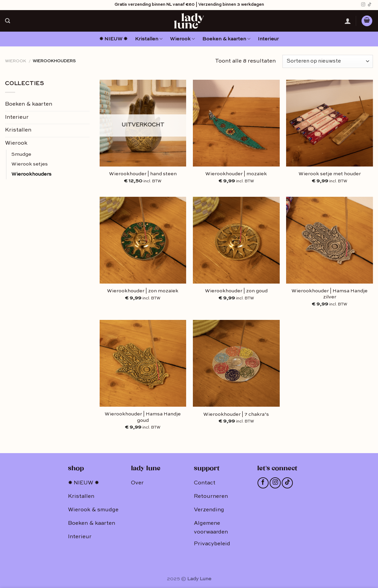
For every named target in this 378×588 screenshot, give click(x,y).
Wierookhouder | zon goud (236, 291)
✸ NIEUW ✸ (113, 39)
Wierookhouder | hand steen (143, 174)
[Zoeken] (8, 21)
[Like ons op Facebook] (263, 483)
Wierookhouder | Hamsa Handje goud (143, 417)
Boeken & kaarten (226, 39)
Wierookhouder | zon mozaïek (143, 291)
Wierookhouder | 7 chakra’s (236, 414)
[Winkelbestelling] (328, 61)
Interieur (268, 39)
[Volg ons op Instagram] (363, 5)
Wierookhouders (31, 174)
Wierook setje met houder (330, 174)
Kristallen (149, 39)
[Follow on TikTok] (370, 5)
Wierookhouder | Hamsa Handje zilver (330, 294)
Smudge (21, 154)
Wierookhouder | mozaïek (236, 174)
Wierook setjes (30, 164)
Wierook (182, 39)
